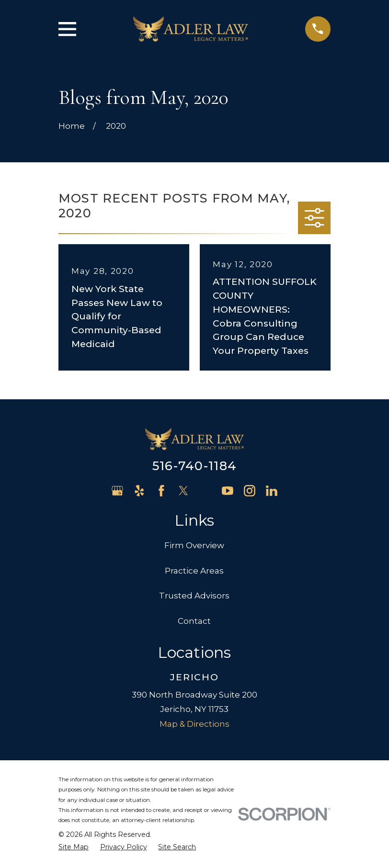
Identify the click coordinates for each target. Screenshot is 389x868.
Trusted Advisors (194, 596)
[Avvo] (206, 491)
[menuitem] (74, 847)
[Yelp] (139, 491)
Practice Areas (194, 571)
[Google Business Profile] (117, 491)
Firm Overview (194, 545)
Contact (194, 621)
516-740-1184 (194, 466)
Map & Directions (194, 724)
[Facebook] (161, 491)
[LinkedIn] (272, 491)
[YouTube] (228, 491)
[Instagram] (250, 491)
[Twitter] (183, 491)
